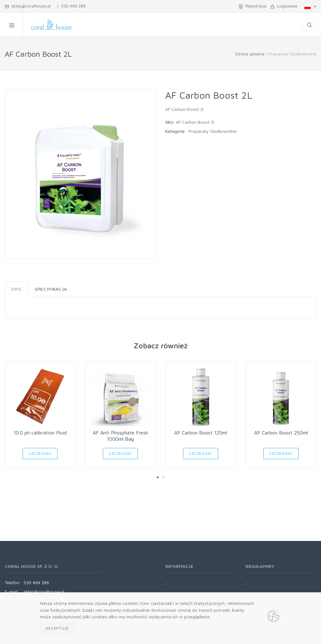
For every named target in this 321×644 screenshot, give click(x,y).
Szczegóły (40, 453)
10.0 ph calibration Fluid (40, 433)
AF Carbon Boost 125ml (201, 433)
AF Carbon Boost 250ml (281, 433)
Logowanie (284, 6)
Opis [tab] (16, 289)
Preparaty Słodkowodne (213, 131)
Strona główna (250, 54)
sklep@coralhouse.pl (28, 6)
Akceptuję (57, 628)
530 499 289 (71, 6)
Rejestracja (253, 6)
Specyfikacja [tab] (51, 289)
